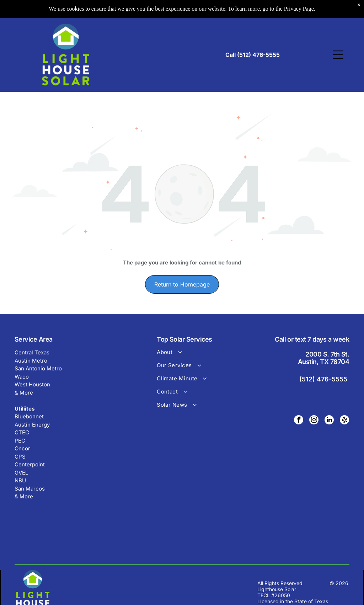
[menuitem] (196, 355)
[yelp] (344, 421)
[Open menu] (338, 55)
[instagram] (314, 421)
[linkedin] (329, 421)
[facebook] (299, 421)
